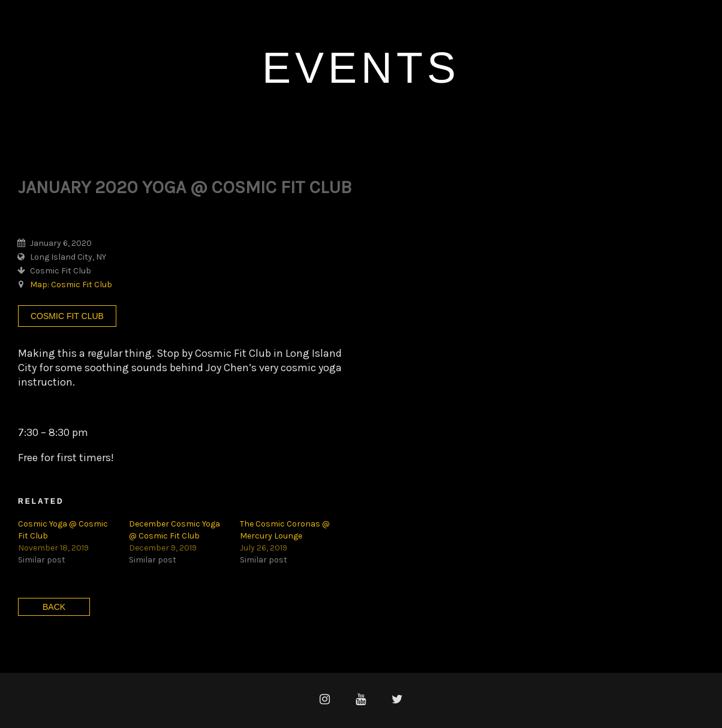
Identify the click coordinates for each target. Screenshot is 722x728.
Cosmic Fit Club (67, 316)
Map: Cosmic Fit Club (71, 285)
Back (54, 607)
